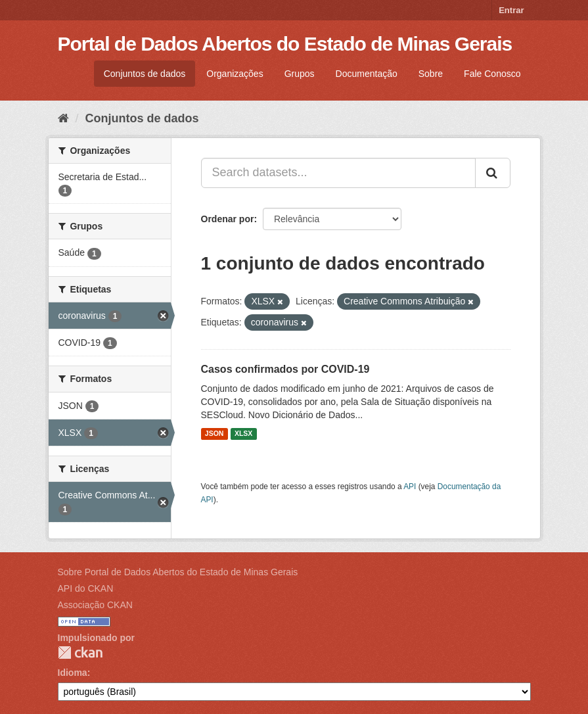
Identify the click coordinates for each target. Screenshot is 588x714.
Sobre (431, 74)
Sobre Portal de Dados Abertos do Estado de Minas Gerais (178, 572)
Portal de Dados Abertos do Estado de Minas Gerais (285, 44)
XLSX (243, 434)
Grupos (300, 74)
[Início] (63, 118)
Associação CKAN (95, 605)
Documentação (367, 74)
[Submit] (493, 173)
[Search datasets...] (338, 173)
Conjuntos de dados (145, 74)
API (410, 487)
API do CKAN (86, 588)
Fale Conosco (492, 74)
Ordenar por (228, 219)
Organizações (235, 74)
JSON (215, 434)
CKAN (80, 653)
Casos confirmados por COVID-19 (285, 369)
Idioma (73, 673)
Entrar (511, 10)
